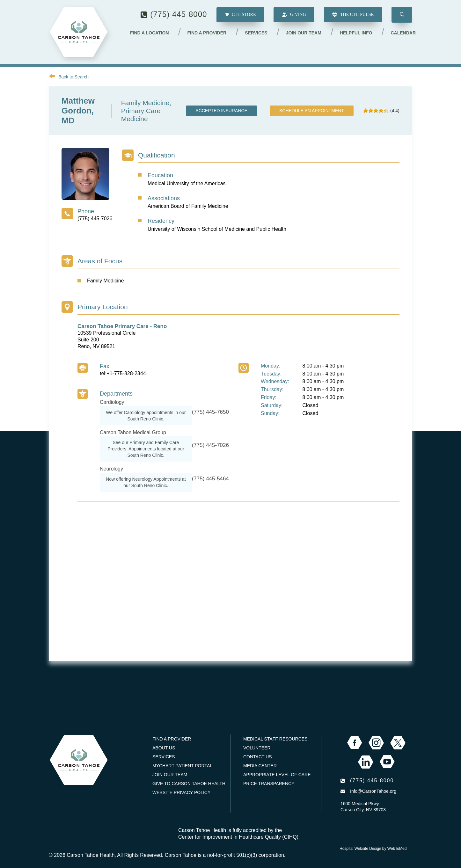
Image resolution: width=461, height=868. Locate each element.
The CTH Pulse (353, 15)
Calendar (403, 33)
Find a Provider (207, 33)
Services (256, 33)
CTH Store (240, 15)
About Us (164, 748)
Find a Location (150, 33)
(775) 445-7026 (95, 219)
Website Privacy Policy (181, 792)
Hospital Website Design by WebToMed (373, 849)
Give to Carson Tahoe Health (189, 784)
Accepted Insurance (221, 111)
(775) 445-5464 (210, 479)
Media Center (260, 766)
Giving (294, 15)
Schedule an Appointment (312, 111)
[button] (402, 15)
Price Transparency (269, 784)
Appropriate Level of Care (277, 775)
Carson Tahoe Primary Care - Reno (122, 326)
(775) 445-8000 (179, 14)
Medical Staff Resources (275, 739)
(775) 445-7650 (210, 412)
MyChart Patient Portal (182, 766)
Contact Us (258, 757)
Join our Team (304, 33)
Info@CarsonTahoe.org (373, 791)
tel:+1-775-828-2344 (123, 373)
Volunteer (257, 748)
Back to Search (73, 77)
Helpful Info (356, 33)
